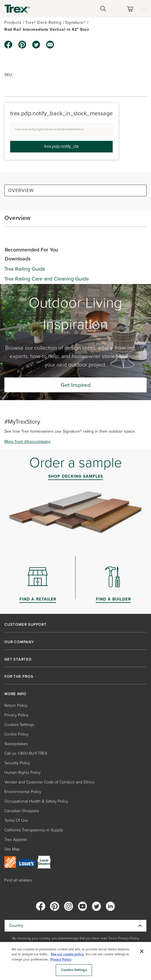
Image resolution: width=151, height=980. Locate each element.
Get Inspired (76, 385)
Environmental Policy (23, 792)
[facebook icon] (8, 45)
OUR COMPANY (19, 642)
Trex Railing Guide (25, 269)
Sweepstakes (16, 744)
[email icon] (50, 45)
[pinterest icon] (22, 45)
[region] (75, 961)
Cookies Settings (19, 725)
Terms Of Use (16, 820)
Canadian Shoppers (22, 811)
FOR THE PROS (19, 677)
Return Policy (16, 705)
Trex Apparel (16, 840)
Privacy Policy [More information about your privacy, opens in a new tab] (61, 960)
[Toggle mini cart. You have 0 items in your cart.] (131, 9)
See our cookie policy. (68, 954)
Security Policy (17, 763)
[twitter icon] (36, 45)
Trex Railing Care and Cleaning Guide (47, 279)
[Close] (142, 951)
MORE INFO (15, 694)
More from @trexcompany (27, 442)
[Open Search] (103, 9)
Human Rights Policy (23, 773)
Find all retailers (18, 880)
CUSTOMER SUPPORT (26, 625)
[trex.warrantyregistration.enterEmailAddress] (61, 129)
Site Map (12, 849)
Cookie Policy (16, 734)
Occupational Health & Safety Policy (36, 801)
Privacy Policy (16, 715)
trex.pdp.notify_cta (61, 146)
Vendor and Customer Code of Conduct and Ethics (49, 782)
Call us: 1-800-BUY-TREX (26, 753)
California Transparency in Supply (34, 830)
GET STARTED (18, 659)
